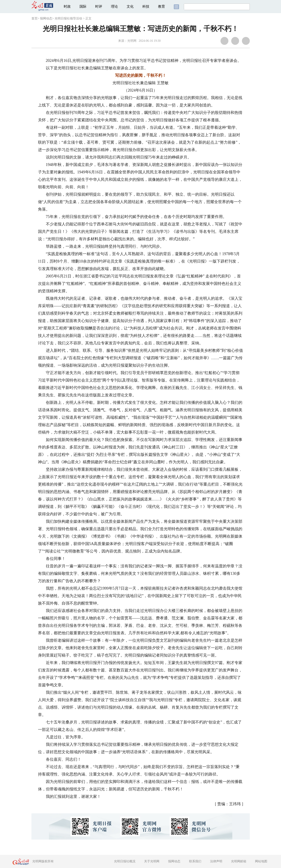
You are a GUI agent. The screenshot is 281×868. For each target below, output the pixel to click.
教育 (162, 6)
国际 (83, 6)
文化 (130, 6)
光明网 (132, 41)
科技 (146, 6)
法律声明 (216, 861)
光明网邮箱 (239, 861)
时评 (99, 6)
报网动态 (46, 18)
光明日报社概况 (125, 861)
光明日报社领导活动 (68, 18)
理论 (114, 6)
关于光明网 (152, 861)
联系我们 (195, 861)
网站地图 (261, 861)
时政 (67, 6)
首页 (34, 18)
